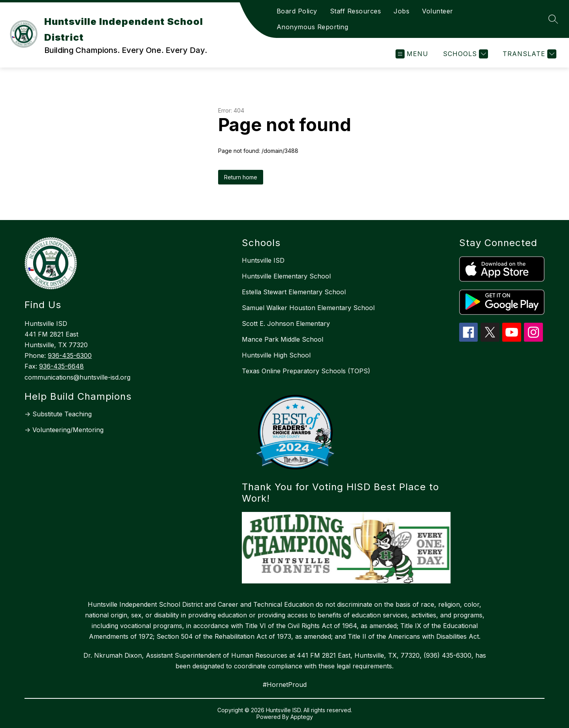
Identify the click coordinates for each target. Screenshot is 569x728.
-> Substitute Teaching (58, 414)
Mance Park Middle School (283, 339)
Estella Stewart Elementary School (294, 292)
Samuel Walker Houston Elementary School (308, 308)
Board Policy (297, 11)
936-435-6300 (70, 356)
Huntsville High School (276, 355)
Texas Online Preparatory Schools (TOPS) (306, 371)
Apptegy (302, 717)
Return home (241, 177)
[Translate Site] (528, 54)
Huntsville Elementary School (286, 276)
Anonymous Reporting (313, 27)
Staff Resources (356, 11)
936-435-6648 (61, 366)
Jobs (401, 11)
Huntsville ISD (263, 260)
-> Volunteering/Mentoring (64, 430)
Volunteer (438, 11)
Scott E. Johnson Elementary (286, 324)
